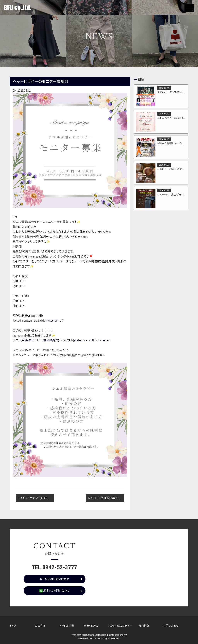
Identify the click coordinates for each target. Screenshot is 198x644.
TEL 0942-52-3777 (54, 567)
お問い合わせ (171, 626)
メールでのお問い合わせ (54, 579)
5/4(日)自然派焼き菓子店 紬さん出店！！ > (106, 498)
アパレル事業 (67, 626)
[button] (189, 8)
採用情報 (144, 626)
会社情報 (40, 626)
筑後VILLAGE (91, 626)
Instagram (52, 321)
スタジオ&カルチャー (120, 626)
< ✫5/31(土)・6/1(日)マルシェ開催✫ (36, 498)
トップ (13, 626)
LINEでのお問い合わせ (54, 591)
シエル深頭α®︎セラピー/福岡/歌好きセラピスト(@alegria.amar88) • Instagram (61, 340)
